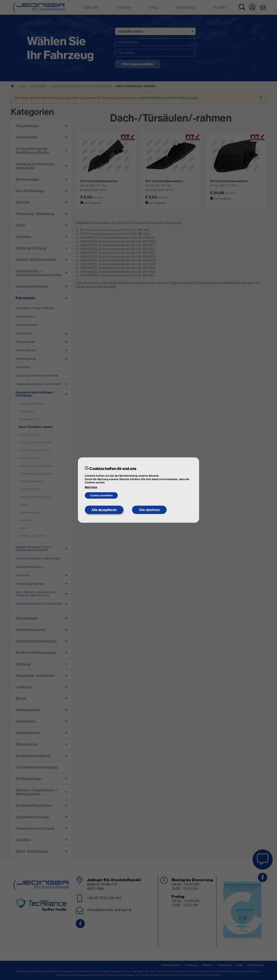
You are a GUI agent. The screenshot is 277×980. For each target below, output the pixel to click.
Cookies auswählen (101, 496)
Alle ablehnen (149, 510)
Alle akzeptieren (104, 510)
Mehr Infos (91, 487)
